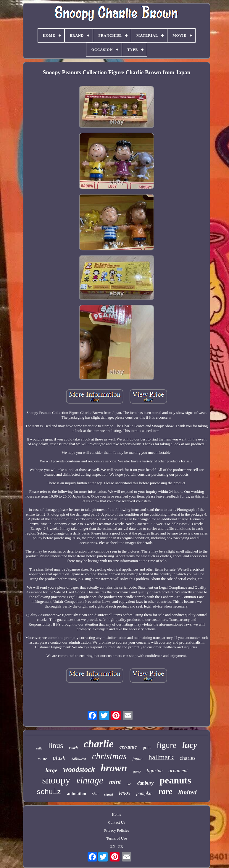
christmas (109, 756)
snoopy (56, 780)
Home (117, 814)
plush (59, 758)
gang (137, 771)
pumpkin (145, 793)
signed (108, 794)
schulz (49, 792)
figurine (154, 771)
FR (121, 846)
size (95, 794)
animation (76, 793)
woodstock (79, 769)
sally (39, 748)
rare (166, 791)
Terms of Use (117, 838)
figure (166, 745)
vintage (90, 780)
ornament (178, 771)
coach (73, 748)
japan (138, 759)
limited (187, 792)
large (51, 770)
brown (114, 768)
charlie (99, 744)
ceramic (128, 747)
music (42, 759)
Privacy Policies (117, 830)
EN (113, 846)
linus (56, 745)
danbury (145, 783)
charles (188, 758)
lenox (125, 793)
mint (115, 782)
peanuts (175, 780)
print (147, 748)
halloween (79, 759)
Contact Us (117, 822)
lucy (190, 745)
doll (129, 784)
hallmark (161, 757)
